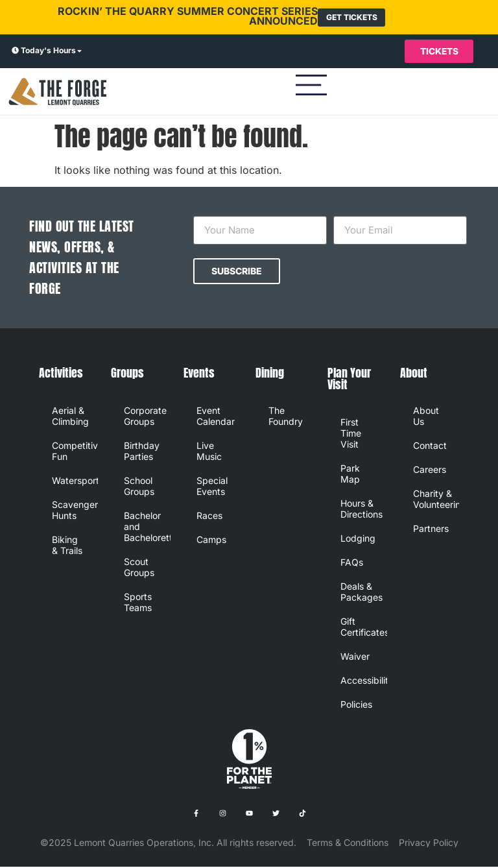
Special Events (212, 487)
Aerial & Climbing (70, 417)
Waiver (355, 657)
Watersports (75, 482)
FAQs (352, 563)
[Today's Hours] (15, 52)
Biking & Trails (67, 546)
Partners (431, 530)
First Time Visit (351, 434)
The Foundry (286, 417)
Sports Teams (138, 603)
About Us (426, 417)
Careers (430, 471)
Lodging (358, 539)
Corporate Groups (145, 417)
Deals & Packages (362, 593)
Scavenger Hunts (75, 511)
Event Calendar (216, 417)
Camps (211, 541)
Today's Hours (48, 51)
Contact (430, 447)
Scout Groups (139, 568)
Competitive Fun (75, 452)
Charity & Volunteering (436, 500)
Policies (356, 705)
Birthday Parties (142, 452)
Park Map (350, 475)
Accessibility (363, 681)
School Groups (139, 487)
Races (209, 517)
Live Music (209, 452)
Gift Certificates (363, 628)
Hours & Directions (362, 510)
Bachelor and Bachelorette (147, 528)
